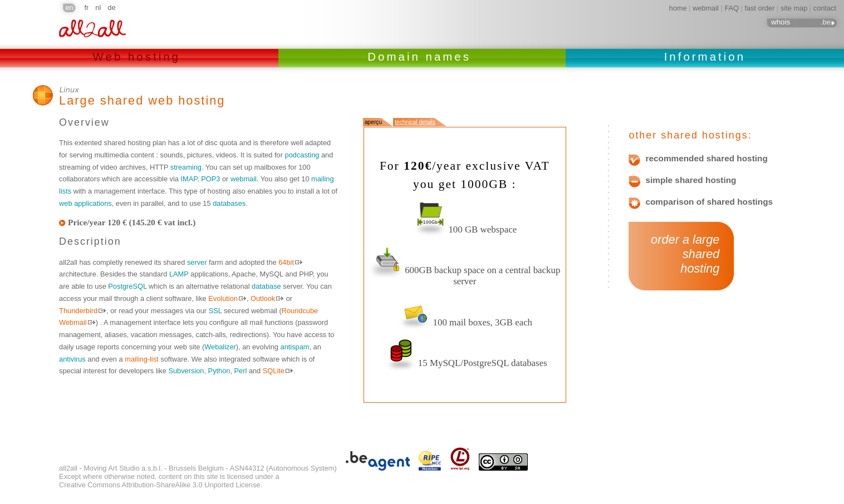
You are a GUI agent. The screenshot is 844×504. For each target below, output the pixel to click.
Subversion (186, 371)
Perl (241, 371)
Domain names (422, 56)
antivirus (72, 359)
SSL (215, 311)
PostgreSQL (127, 286)
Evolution (223, 298)
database (266, 286)
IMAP (189, 179)
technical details (415, 122)
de (111, 8)
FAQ (732, 8)
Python (219, 371)
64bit (286, 262)
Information (705, 56)
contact (825, 8)
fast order (759, 8)
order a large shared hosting (681, 254)
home (678, 8)
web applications (85, 203)
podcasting (302, 155)
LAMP (179, 274)
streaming (186, 167)
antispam (295, 347)
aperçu (373, 122)
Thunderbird (78, 311)
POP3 (210, 179)
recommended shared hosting (706, 159)
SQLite (274, 371)
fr (87, 8)
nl (98, 8)
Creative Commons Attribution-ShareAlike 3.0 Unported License (160, 485)
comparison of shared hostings (709, 202)
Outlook (263, 298)
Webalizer (220, 347)
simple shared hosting (691, 180)
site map (794, 8)
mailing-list (141, 359)
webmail (706, 8)
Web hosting (139, 56)
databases (229, 203)
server (197, 262)
